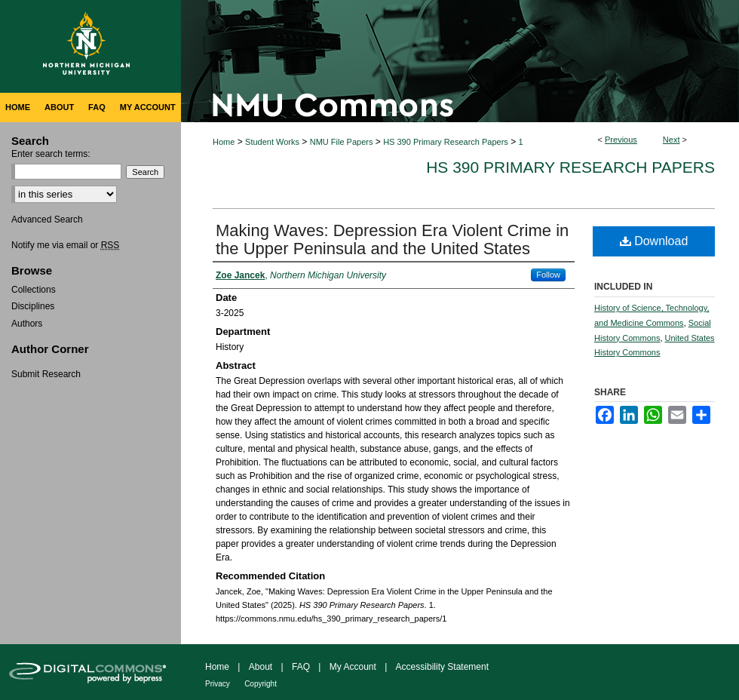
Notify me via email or (65, 245)
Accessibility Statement (442, 667)
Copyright (261, 684)
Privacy (218, 684)
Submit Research (46, 374)
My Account (353, 667)
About (261, 667)
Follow (548, 275)
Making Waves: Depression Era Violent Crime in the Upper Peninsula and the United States (392, 239)
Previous (621, 140)
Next (672, 140)
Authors (27, 324)
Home (224, 142)
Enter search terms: (51, 154)
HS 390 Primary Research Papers (446, 142)
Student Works (272, 142)
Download (654, 241)
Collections (34, 290)
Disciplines (33, 306)
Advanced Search (47, 220)
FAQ (301, 667)
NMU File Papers (342, 142)
